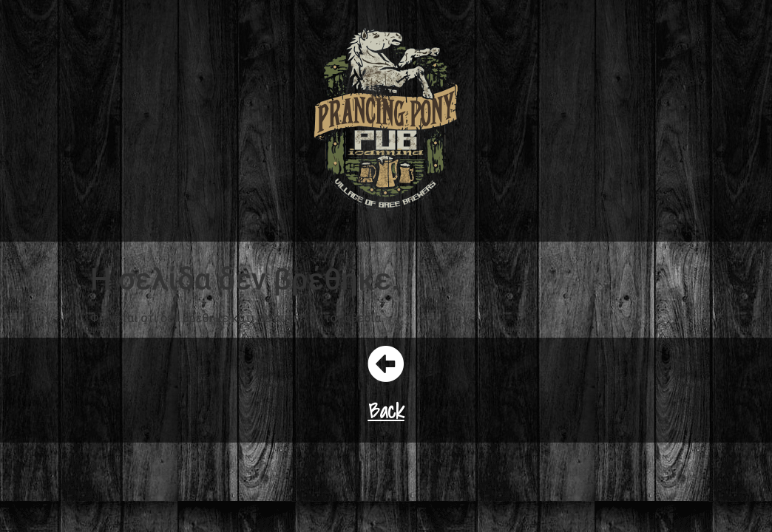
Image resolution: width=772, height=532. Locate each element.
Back (386, 410)
